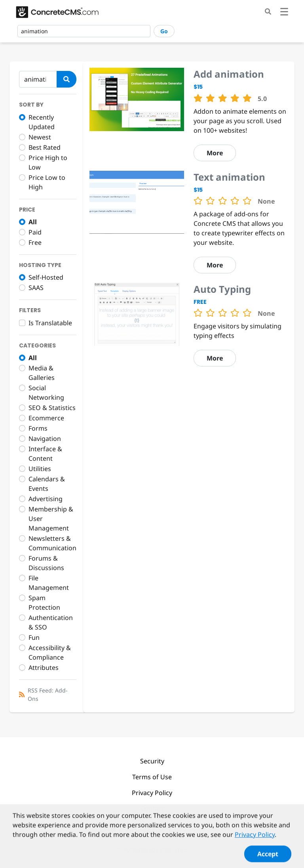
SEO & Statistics (52, 408)
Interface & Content (45, 454)
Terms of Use (152, 777)
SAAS (36, 288)
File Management (49, 583)
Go (164, 31)
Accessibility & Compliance (50, 652)
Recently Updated (42, 122)
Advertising (46, 499)
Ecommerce (46, 418)
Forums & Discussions (46, 563)
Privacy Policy (152, 793)
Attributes (44, 668)
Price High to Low (48, 162)
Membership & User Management (51, 519)
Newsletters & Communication (52, 543)
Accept (268, 858)
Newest (40, 137)
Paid (35, 232)
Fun (34, 637)
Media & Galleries (42, 373)
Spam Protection (44, 603)
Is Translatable (50, 323)
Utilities (40, 469)
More (215, 153)
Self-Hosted (46, 277)
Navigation (45, 439)
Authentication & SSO (51, 622)
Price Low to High (47, 182)
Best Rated (45, 147)
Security (152, 761)
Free (35, 242)
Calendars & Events (47, 484)
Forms (38, 428)
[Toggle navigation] (284, 13)
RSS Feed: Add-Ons (48, 694)
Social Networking (46, 393)
